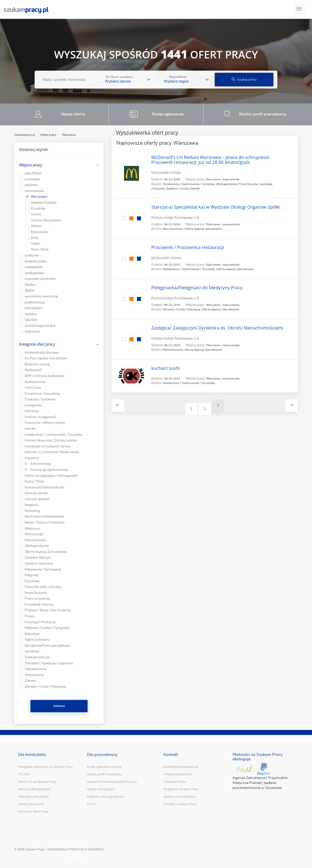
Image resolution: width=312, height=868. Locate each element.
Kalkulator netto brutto (33, 796)
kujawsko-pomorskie (40, 279)
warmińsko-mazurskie (41, 296)
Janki (35, 238)
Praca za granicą (37, 598)
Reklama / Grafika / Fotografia (47, 628)
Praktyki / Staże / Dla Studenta (48, 610)
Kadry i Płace (34, 481)
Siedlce (36, 214)
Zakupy (30, 680)
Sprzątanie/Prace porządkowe (47, 645)
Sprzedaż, (266, 184)
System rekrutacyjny (101, 789)
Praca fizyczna (36, 593)
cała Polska (33, 173)
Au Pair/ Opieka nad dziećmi (46, 358)
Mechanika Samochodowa (44, 516)
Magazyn (32, 505)
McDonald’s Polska (166, 258)
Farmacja (32, 411)
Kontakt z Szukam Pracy (180, 804)
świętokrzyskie (36, 261)
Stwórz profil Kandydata (34, 789)
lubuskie (31, 320)
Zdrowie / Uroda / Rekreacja (45, 686)
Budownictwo (35, 382)
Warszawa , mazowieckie (223, 179)
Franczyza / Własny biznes (45, 423)
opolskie (31, 314)
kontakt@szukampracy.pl (181, 767)
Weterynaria (34, 675)
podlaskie (32, 255)
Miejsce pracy (31, 165)
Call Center (33, 387)
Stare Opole (40, 249)
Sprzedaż (32, 651)
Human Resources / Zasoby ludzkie (51, 440)
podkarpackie (35, 302)
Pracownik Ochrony (39, 604)
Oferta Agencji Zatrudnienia (203, 229)
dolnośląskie (34, 308)
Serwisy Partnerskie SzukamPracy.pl (112, 782)
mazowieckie (34, 191)
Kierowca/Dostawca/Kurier (45, 487)
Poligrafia (32, 575)
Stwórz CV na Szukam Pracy (37, 782)
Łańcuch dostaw (37, 499)
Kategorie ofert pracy (37, 344)
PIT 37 (91, 804)
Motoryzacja (34, 534)
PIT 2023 (24, 774)
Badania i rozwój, (178, 189)
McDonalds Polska (166, 172)
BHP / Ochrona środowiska (45, 376)
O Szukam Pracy (175, 782)
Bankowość (33, 370)
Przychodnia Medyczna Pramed (260, 780)
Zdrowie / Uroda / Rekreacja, (182, 309)
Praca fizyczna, (249, 184)
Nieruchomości (35, 540)
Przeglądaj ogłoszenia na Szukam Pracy (45, 767)
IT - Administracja (38, 464)
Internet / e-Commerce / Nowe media (52, 452)
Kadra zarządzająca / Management (51, 476)
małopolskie (33, 267)
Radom (36, 226)
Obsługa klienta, (227, 184)
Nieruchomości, (174, 229)
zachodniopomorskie (40, 326)
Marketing (32, 511)
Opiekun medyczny (39, 563)
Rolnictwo (32, 634)
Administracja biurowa (42, 352)
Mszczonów (40, 232)
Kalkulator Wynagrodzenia (105, 796)
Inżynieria (32, 458)
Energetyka (33, 405)
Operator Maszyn (38, 557)
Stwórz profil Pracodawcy (104, 774)
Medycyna (32, 528)
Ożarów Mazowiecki (46, 220)
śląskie (30, 290)
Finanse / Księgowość (40, 417)
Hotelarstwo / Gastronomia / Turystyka (189, 383)
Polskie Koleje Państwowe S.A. (176, 217)
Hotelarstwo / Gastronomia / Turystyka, (189, 184)
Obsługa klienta (37, 546)
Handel (195, 189)
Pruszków (38, 208)
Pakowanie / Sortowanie (43, 569)
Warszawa (39, 196)
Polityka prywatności (178, 774)
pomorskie (32, 179)
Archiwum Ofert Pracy (33, 811)
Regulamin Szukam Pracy (181, 789)
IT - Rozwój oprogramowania (46, 470)
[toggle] (299, 9)
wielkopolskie (34, 273)
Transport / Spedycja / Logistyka (49, 663)
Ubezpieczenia (36, 669)
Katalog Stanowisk (31, 804)
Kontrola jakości (36, 493)
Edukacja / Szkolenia (40, 399)
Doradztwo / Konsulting (42, 393)
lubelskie (31, 185)
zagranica (32, 331)
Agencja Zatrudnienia (249, 778)
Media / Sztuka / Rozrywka (45, 522)
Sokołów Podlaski (44, 202)
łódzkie (30, 285)
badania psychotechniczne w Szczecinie (257, 785)
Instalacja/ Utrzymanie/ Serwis (47, 446)
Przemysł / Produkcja (40, 622)
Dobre (35, 243)
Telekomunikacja (37, 657)
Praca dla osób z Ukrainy (43, 587)
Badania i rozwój (37, 364)
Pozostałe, (159, 189)
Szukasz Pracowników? (180, 796)
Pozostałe (32, 581)
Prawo (30, 616)
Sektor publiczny (37, 639)
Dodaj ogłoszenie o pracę (104, 767)
